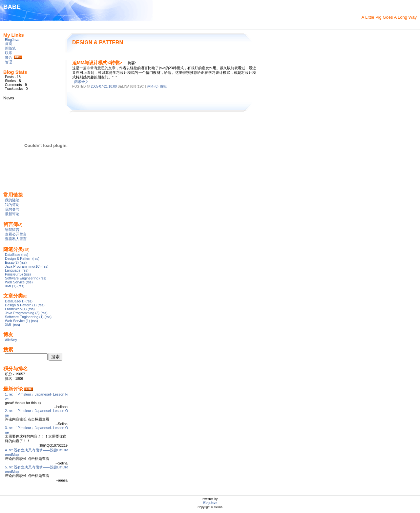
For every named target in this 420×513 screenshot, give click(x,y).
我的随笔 (12, 200)
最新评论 (12, 214)
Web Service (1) (17, 321)
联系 (9, 53)
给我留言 (12, 230)
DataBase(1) (15, 301)
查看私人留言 (16, 239)
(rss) (25, 255)
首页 (9, 44)
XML (9, 325)
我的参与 (12, 209)
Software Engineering (22, 278)
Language (13, 270)
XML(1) (11, 286)
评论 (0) (153, 86)
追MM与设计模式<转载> (97, 63)
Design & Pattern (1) (21, 305)
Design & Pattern (18, 258)
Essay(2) (12, 262)
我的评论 (12, 205)
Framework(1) (16, 309)
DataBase (13, 255)
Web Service (15, 282)
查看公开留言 (16, 234)
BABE (12, 7)
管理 (9, 62)
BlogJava (12, 40)
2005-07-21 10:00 (104, 86)
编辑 (163, 86)
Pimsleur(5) (14, 274)
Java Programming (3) (22, 313)
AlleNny (11, 340)
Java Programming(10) (23, 266)
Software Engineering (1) (24, 317)
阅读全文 (81, 82)
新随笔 (10, 48)
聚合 (9, 57)
